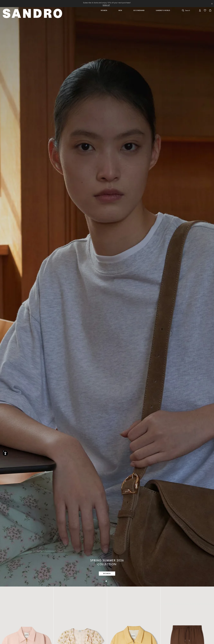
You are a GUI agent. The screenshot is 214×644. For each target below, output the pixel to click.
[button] (104, 15)
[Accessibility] (5, 453)
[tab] (106, 581)
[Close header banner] (212, 4)
